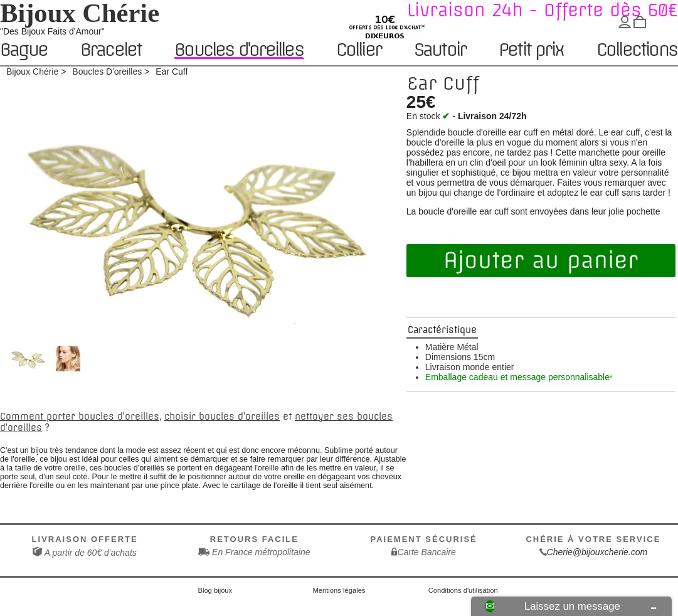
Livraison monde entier (470, 367)
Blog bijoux (215, 590)
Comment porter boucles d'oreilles (80, 417)
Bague (24, 50)
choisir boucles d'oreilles (222, 417)
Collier (358, 50)
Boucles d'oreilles (239, 50)
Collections (637, 50)
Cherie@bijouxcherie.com (597, 552)
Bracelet (111, 50)
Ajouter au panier (541, 260)
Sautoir (440, 50)
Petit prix (531, 50)
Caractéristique (442, 330)
